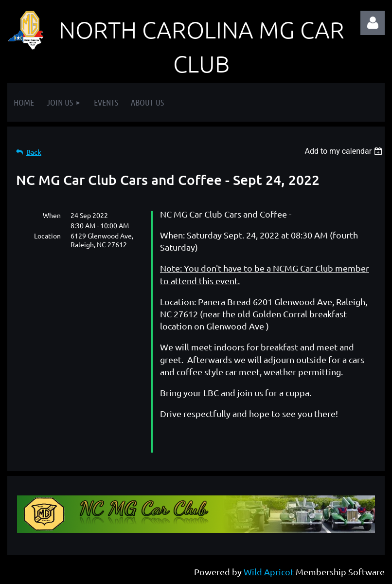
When (52, 215)
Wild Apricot (269, 572)
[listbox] (345, 151)
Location (47, 236)
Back (34, 152)
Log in (373, 23)
